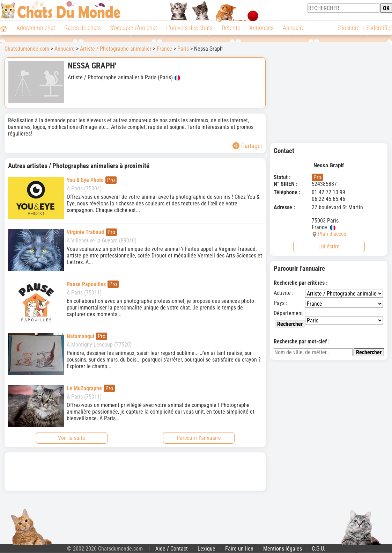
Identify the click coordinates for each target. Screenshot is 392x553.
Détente (231, 28)
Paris (183, 49)
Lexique (206, 549)
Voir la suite (72, 438)
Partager (247, 146)
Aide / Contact (172, 549)
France (164, 49)
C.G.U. (319, 549)
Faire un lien (239, 549)
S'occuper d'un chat (134, 28)
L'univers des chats (189, 28)
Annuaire (294, 28)
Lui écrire (329, 246)
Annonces (261, 28)
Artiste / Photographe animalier (116, 49)
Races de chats (83, 28)
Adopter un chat (36, 28)
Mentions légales (283, 549)
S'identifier (379, 28)
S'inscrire (349, 28)
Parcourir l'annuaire (199, 438)
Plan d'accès (332, 234)
